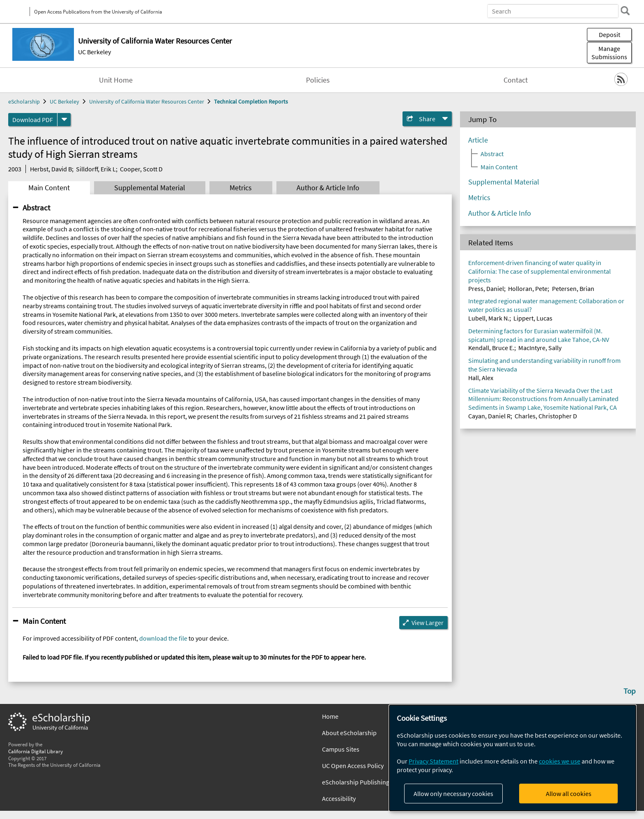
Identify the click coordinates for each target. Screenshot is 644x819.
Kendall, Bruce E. (491, 348)
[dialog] (513, 758)
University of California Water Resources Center (147, 102)
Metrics (241, 188)
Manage (609, 53)
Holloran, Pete (528, 288)
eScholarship (24, 102)
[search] (625, 11)
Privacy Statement (434, 761)
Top (630, 691)
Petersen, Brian (573, 288)
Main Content (49, 188)
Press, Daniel (486, 288)
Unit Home (116, 80)
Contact (516, 80)
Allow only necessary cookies (453, 794)
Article (478, 140)
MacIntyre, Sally (540, 348)
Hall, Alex (481, 378)
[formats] (64, 120)
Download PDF (33, 120)
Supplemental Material (150, 188)
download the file (163, 638)
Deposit (609, 35)
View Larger (428, 623)
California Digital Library (36, 751)
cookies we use (560, 761)
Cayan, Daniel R (489, 416)
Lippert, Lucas (533, 318)
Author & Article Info (328, 188)
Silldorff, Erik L (96, 169)
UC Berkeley (94, 52)
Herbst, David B (51, 169)
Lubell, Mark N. (489, 318)
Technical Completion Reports (251, 102)
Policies (318, 80)
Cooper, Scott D (141, 169)
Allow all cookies (569, 794)
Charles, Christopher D (546, 416)
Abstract (36, 208)
